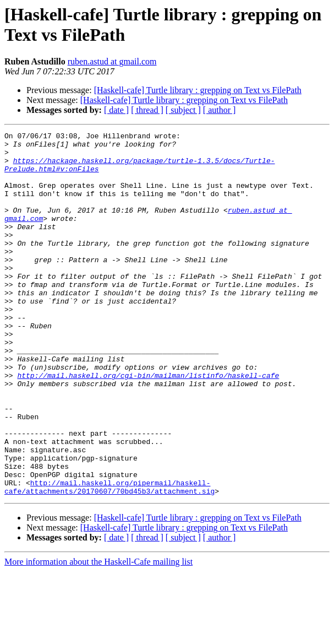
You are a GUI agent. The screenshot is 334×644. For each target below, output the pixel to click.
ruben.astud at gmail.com (112, 61)
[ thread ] (147, 110)
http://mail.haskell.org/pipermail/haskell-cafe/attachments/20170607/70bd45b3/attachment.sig (109, 559)
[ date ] (116, 110)
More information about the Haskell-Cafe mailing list (98, 634)
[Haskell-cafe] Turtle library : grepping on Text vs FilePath (198, 90)
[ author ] (220, 110)
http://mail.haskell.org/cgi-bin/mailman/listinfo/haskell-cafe (148, 425)
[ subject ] (183, 110)
